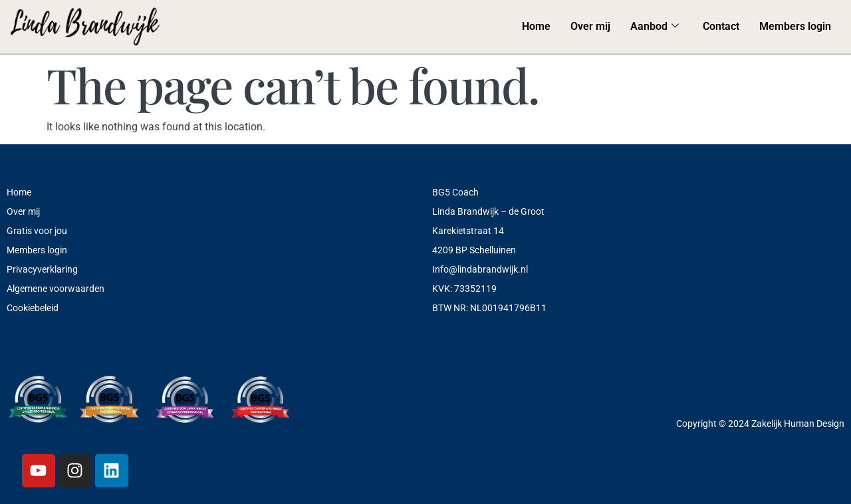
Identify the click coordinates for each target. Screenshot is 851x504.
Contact (721, 26)
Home (536, 26)
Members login (795, 26)
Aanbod (655, 27)
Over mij (590, 26)
